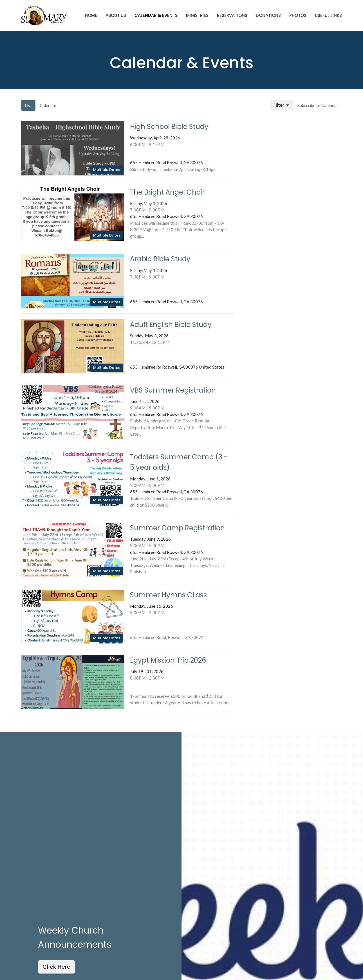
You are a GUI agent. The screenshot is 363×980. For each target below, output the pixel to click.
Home (91, 15)
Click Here (56, 967)
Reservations (232, 15)
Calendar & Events (156, 15)
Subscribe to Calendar (318, 105)
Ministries (197, 15)
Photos (298, 15)
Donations (268, 15)
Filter (282, 105)
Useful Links (328, 15)
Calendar (48, 105)
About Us (116, 15)
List (28, 105)
